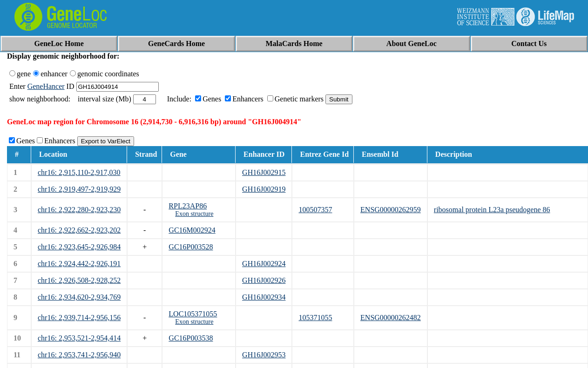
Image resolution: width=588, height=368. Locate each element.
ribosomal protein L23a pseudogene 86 (492, 210)
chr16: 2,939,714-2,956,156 (79, 318)
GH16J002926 (264, 280)
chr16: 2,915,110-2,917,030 (79, 172)
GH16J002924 (264, 264)
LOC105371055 (193, 314)
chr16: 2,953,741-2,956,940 (79, 355)
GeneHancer (46, 86)
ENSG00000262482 (391, 318)
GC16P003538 (191, 338)
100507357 (315, 210)
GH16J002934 (264, 297)
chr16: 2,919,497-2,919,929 (79, 189)
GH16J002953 (264, 355)
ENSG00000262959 (391, 210)
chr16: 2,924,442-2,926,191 (79, 264)
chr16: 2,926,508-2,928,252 (79, 280)
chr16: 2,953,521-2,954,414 (79, 338)
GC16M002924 (192, 230)
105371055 (315, 318)
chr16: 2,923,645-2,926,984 (79, 247)
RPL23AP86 (188, 206)
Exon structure (194, 214)
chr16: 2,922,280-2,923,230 (79, 210)
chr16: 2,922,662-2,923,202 (79, 230)
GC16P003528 (191, 247)
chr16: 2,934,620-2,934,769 (79, 297)
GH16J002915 (264, 172)
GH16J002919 (264, 189)
